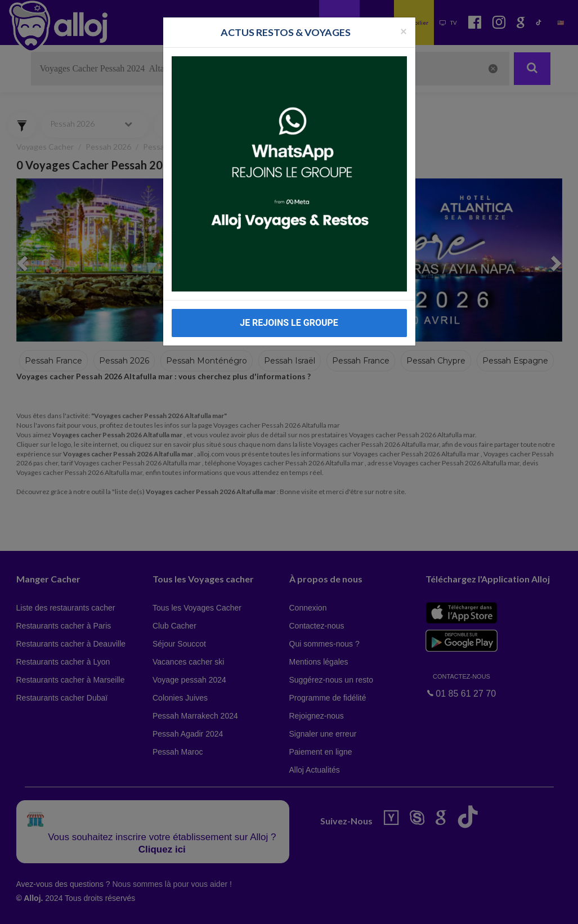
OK (248, 908)
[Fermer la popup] (404, 31)
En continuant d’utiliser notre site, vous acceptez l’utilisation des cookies (120, 907)
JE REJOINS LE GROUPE (289, 323)
